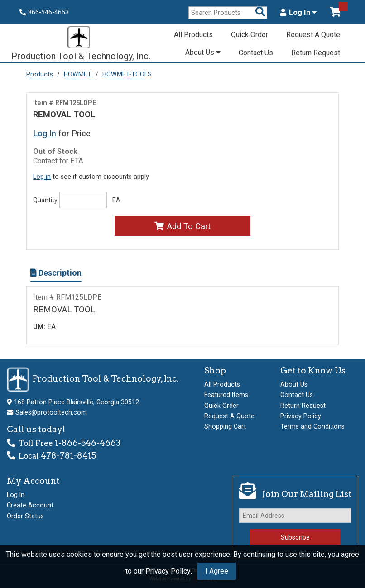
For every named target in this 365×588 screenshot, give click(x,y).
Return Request (316, 53)
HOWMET (78, 74)
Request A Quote (313, 35)
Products (40, 74)
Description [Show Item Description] (56, 273)
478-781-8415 (68, 456)
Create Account (30, 505)
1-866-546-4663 (88, 443)
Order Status (25, 516)
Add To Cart (182, 226)
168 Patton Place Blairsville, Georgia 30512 (77, 402)
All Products (193, 35)
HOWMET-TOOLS (127, 74)
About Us (203, 52)
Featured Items (226, 395)
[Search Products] (260, 12)
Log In (298, 13)
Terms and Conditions (312, 426)
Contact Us (256, 53)
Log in (42, 177)
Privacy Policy (168, 571)
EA (116, 200)
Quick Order (250, 35)
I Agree (217, 571)
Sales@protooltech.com (51, 412)
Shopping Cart (225, 426)
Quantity (45, 200)
